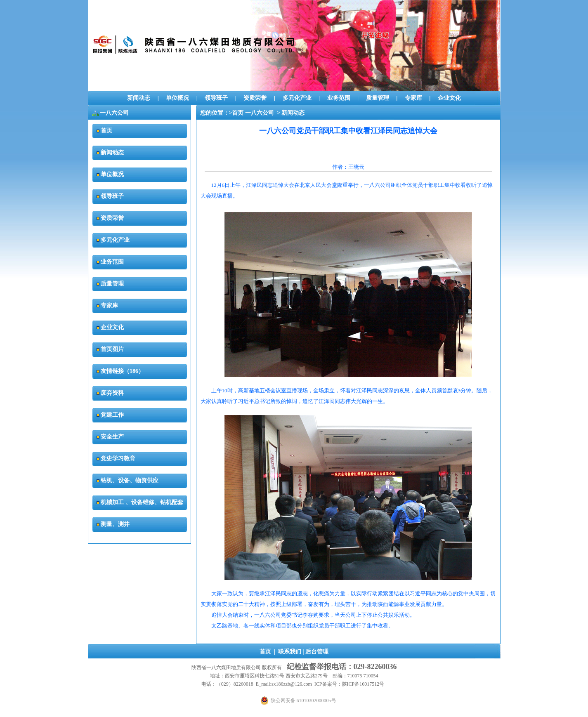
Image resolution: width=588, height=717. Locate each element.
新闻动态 (139, 98)
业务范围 (339, 98)
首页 (106, 131)
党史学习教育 (118, 459)
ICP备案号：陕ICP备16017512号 (349, 684)
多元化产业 (297, 98)
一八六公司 (260, 113)
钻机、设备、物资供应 (130, 480)
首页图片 (112, 349)
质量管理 (378, 98)
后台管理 (317, 652)
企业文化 (449, 98)
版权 (267, 667)
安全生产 (112, 437)
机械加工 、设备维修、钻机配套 (142, 502)
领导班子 (216, 98)
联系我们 (290, 652)
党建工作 (112, 415)
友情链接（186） (122, 371)
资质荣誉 (255, 98)
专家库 (413, 98)
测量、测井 (115, 524)
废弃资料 (112, 393)
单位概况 (177, 98)
